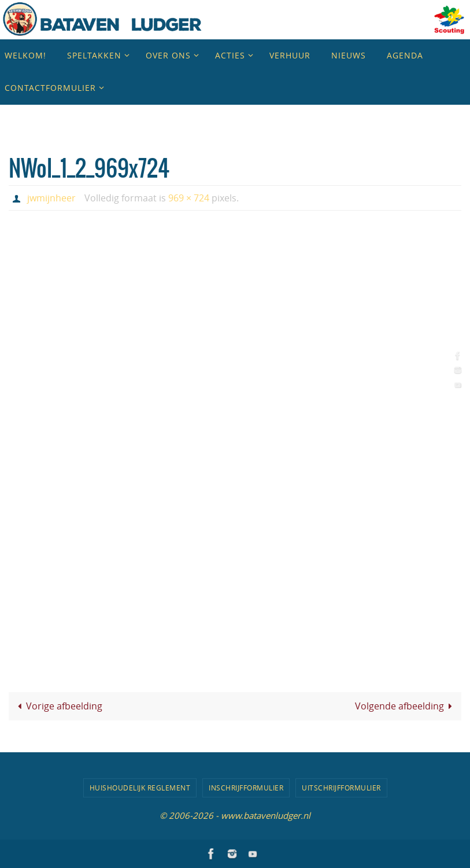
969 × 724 (189, 198)
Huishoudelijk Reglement (140, 788)
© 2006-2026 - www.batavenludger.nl (235, 815)
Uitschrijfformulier (341, 788)
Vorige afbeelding (58, 706)
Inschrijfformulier (246, 788)
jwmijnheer (51, 198)
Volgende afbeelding (406, 706)
